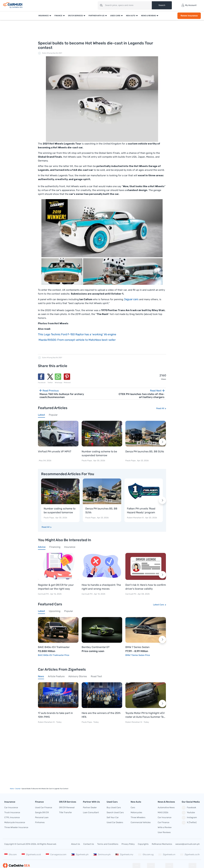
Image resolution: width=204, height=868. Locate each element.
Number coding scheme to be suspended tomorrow (99, 453)
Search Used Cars (115, 812)
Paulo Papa (87, 461)
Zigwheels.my (124, 854)
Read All (160, 408)
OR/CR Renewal (67, 807)
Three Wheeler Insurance (16, 827)
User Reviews (164, 832)
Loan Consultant (91, 812)
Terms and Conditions (108, 844)
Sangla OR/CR (42, 812)
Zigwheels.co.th (190, 854)
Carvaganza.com (56, 854)
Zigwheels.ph (80, 854)
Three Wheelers (138, 817)
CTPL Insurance (12, 817)
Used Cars (115, 16)
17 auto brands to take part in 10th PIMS (55, 715)
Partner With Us (96, 16)
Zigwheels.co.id (31, 854)
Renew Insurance (189, 16)
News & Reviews (148, 16)
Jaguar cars (131, 299)
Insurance (43, 16)
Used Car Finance (44, 807)
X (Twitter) (189, 823)
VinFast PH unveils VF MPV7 (55, 451)
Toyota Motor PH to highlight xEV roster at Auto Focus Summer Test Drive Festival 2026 (146, 715)
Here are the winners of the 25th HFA (101, 715)
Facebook (189, 808)
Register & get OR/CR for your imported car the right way (56, 587)
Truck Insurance (12, 812)
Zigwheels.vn (167, 854)
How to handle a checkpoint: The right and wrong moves (101, 587)
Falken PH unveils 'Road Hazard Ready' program (141, 510)
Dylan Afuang (47, 53)
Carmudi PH (44, 594)
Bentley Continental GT (96, 647)
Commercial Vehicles (141, 822)
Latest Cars (159, 605)
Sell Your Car (113, 817)
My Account (189, 5)
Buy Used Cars (114, 807)
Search (162, 5)
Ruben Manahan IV (135, 518)
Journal (18, 789)
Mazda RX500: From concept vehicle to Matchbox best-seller (77, 340)
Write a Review (165, 827)
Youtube (188, 813)
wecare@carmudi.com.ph (188, 844)
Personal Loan (42, 817)
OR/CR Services (75, 16)
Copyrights (143, 844)
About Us (76, 844)
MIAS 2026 (163, 812)
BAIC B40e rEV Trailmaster (54, 647)
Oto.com (11, 854)
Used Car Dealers (115, 822)
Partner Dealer (90, 807)
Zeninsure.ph (102, 854)
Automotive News (166, 807)
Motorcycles (136, 812)
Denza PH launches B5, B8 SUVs (145, 451)
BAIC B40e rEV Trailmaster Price (54, 655)
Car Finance (163, 822)
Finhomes (40, 822)
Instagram (189, 818)
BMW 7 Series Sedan (137, 647)
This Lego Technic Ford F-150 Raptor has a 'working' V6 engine (77, 334)
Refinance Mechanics (162, 844)
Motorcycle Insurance (15, 822)
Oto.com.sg (146, 854)
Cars (133, 807)
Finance (58, 16)
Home (12, 789)
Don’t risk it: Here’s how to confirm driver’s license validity (146, 587)
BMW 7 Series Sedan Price (138, 655)
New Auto (130, 16)
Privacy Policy (128, 844)
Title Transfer (65, 812)
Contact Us (89, 844)
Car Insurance (11, 807)
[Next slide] (162, 442)
